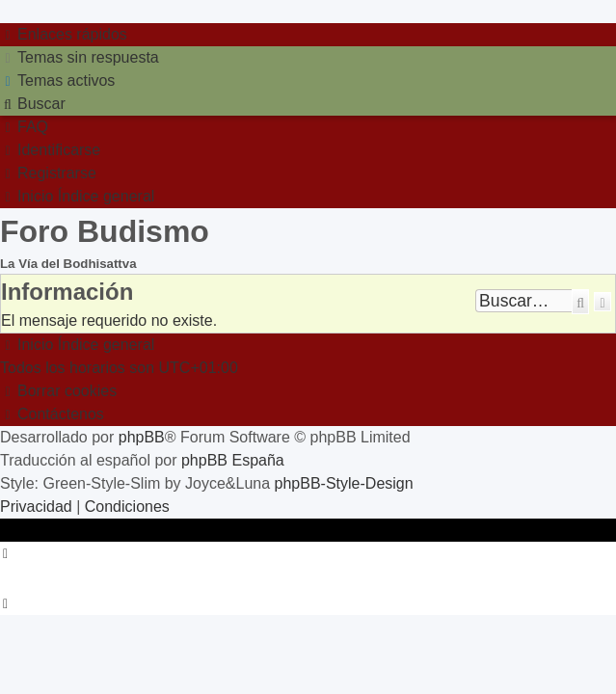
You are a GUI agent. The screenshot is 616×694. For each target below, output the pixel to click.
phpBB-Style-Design (344, 483)
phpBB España (233, 460)
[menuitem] (80, 57)
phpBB (142, 437)
